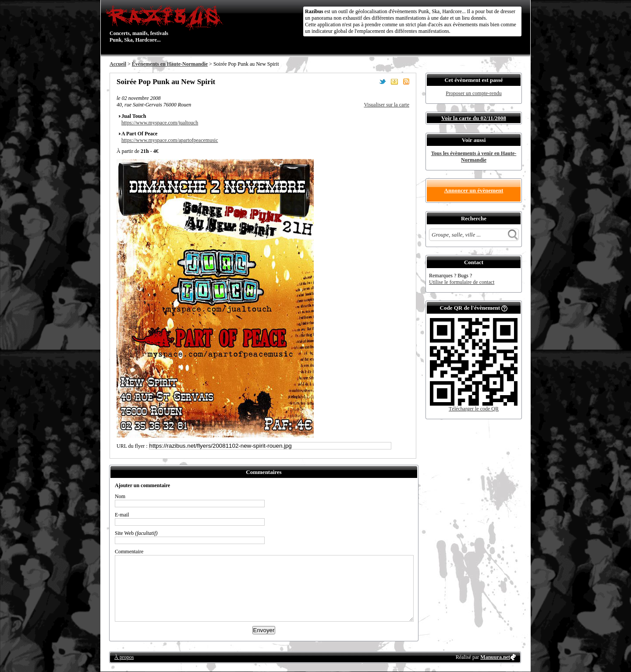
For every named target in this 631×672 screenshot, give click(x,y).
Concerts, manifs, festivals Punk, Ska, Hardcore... (166, 24)
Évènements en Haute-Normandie (170, 64)
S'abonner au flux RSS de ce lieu (406, 81)
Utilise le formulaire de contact (462, 282)
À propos (124, 657)
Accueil (118, 64)
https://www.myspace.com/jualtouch (160, 123)
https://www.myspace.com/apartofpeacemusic (170, 140)
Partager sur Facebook (371, 81)
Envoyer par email (394, 81)
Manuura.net (495, 657)
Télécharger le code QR (474, 409)
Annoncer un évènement (474, 190)
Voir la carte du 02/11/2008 (474, 118)
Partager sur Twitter (383, 81)
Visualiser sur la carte (386, 105)
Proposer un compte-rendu (473, 93)
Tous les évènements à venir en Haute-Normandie (474, 157)
